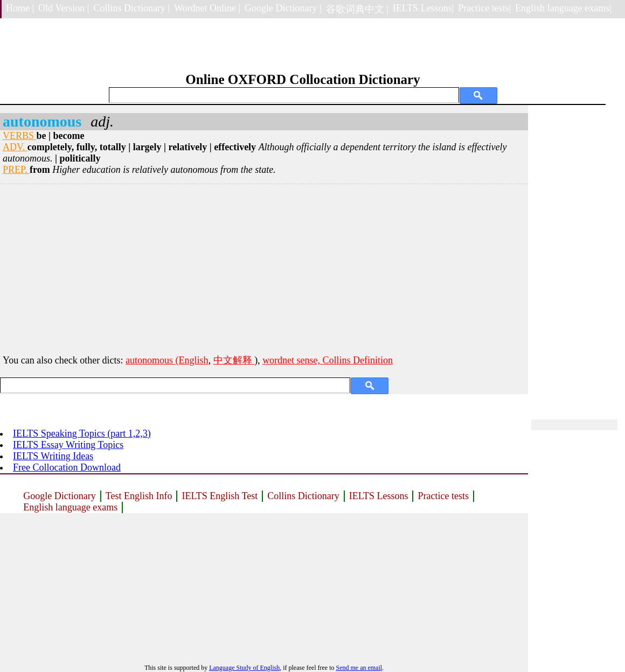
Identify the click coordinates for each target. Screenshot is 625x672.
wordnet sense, (292, 360)
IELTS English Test (220, 496)
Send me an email (359, 668)
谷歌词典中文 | (357, 9)
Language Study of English (244, 668)
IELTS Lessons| (423, 8)
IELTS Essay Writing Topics (68, 445)
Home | (20, 8)
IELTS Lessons (379, 496)
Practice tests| (484, 8)
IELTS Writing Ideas (53, 456)
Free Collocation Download (67, 467)
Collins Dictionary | (131, 8)
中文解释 (234, 360)
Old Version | (64, 8)
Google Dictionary (59, 496)
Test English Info (139, 496)
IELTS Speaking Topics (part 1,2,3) (82, 433)
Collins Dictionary (303, 496)
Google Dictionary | (283, 8)
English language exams (70, 507)
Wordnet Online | (207, 8)
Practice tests (443, 496)
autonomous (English (167, 360)
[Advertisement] (264, 268)
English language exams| (563, 8)
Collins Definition (358, 360)
